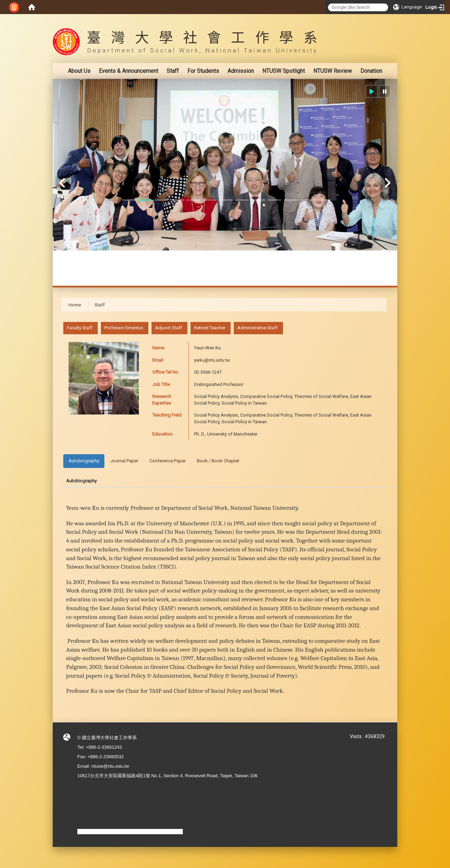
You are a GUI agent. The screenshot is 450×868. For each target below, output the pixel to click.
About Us (79, 71)
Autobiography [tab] (84, 461)
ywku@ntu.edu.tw (212, 360)
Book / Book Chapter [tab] (218, 461)
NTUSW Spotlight (284, 71)
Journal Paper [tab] (124, 461)
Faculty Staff (80, 328)
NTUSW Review (333, 71)
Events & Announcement (128, 71)
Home (75, 305)
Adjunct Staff (169, 328)
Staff (173, 71)
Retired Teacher (210, 328)
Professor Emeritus (124, 328)
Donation (371, 71)
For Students (203, 71)
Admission (241, 71)
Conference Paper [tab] (168, 461)
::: (383, 19)
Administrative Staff (258, 328)
